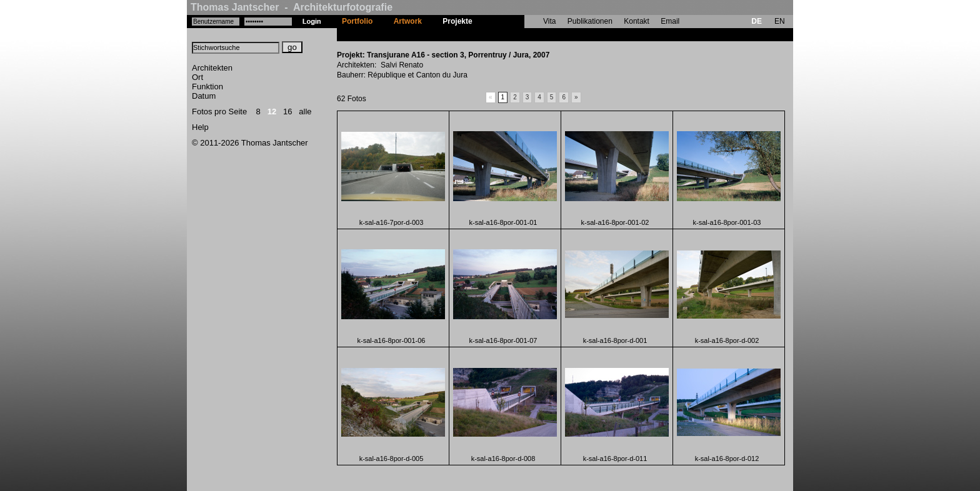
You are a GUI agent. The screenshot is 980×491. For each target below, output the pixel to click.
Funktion (207, 87)
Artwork (408, 21)
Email (670, 21)
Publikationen (590, 21)
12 (272, 112)
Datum (204, 96)
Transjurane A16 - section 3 (531, 34)
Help (200, 127)
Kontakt (637, 21)
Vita (549, 21)
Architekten (212, 68)
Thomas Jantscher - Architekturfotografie (292, 7)
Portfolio (357, 21)
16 (287, 112)
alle (305, 112)
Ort (197, 77)
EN (780, 21)
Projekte (457, 21)
